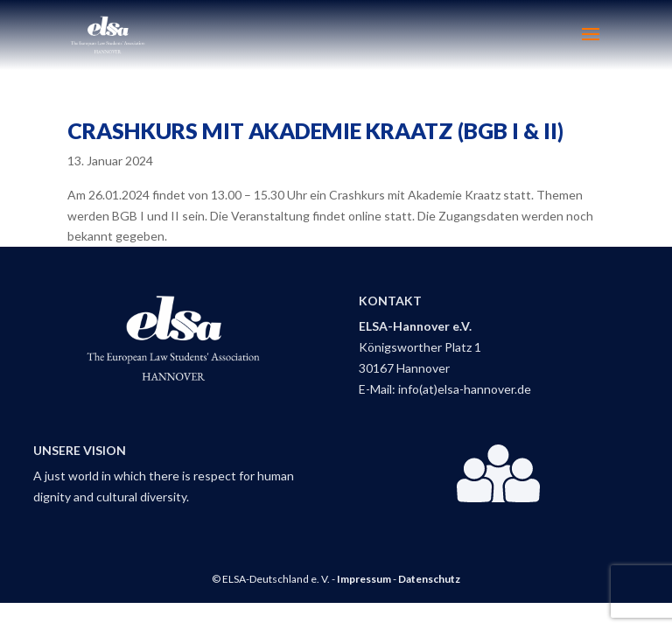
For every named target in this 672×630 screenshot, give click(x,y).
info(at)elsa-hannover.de (465, 389)
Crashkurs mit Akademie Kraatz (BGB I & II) (315, 130)
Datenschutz (429, 579)
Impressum (364, 579)
